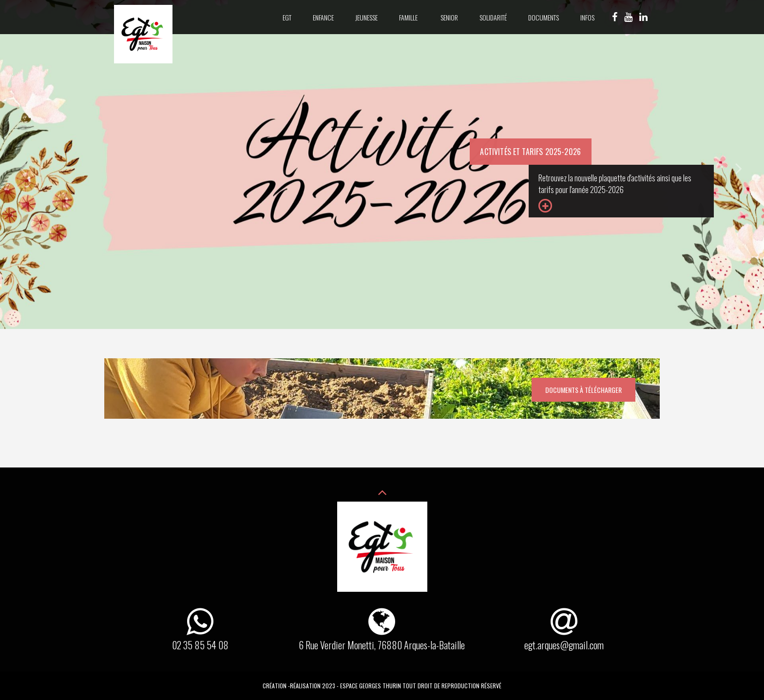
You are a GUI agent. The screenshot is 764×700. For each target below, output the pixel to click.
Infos (587, 17)
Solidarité (493, 17)
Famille (409, 17)
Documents (544, 17)
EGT (287, 17)
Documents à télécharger (583, 390)
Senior (449, 17)
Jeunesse (366, 17)
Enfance (323, 17)
